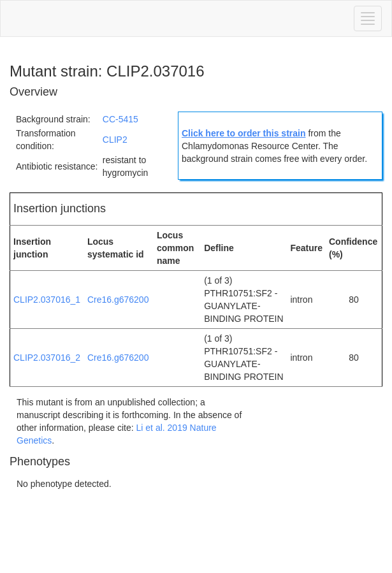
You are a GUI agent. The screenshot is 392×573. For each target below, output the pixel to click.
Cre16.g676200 (118, 300)
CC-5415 (120, 119)
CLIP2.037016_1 (47, 300)
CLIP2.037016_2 (47, 358)
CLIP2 (115, 140)
